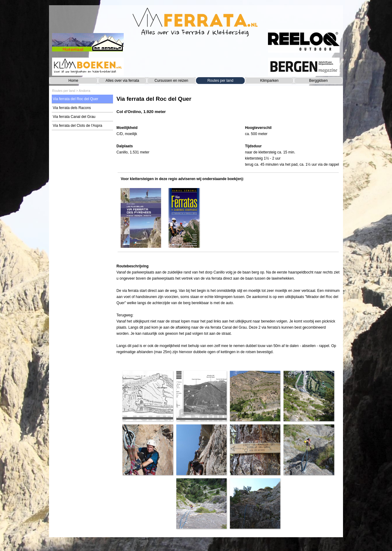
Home (73, 81)
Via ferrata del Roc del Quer (75, 99)
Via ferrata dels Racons (72, 108)
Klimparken (269, 81)
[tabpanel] (228, 108)
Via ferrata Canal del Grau (74, 117)
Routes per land (220, 81)
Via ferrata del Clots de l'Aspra (77, 126)
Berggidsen (318, 81)
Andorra (85, 91)
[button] (147, 396)
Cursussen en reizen (171, 81)
